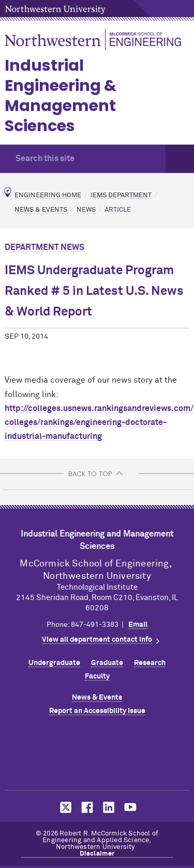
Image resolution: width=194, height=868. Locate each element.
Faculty (97, 676)
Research (150, 663)
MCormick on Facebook (86, 807)
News (86, 210)
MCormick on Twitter (64, 807)
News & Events (41, 210)
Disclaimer (97, 854)
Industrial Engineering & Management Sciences (61, 96)
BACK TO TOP (90, 474)
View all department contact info (97, 640)
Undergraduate (54, 663)
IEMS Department (121, 195)
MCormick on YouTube (130, 807)
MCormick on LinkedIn (108, 807)
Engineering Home (48, 195)
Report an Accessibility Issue (97, 711)
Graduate (107, 663)
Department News (44, 247)
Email (138, 625)
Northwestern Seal (97, 755)
